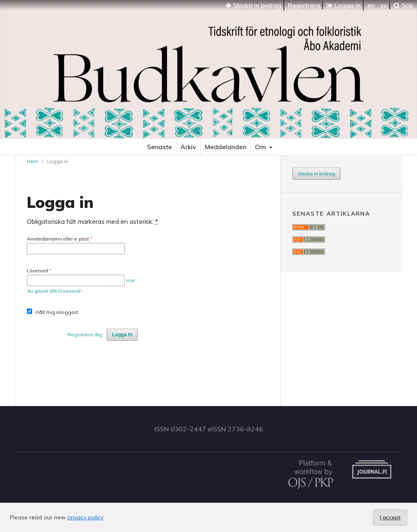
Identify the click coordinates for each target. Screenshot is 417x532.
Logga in (344, 5)
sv (384, 5)
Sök (403, 5)
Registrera (304, 5)
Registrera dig (85, 334)
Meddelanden (226, 147)
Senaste (159, 147)
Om (261, 147)
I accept (390, 517)
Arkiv (188, 147)
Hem (33, 161)
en (371, 5)
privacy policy (85, 517)
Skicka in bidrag (253, 5)
